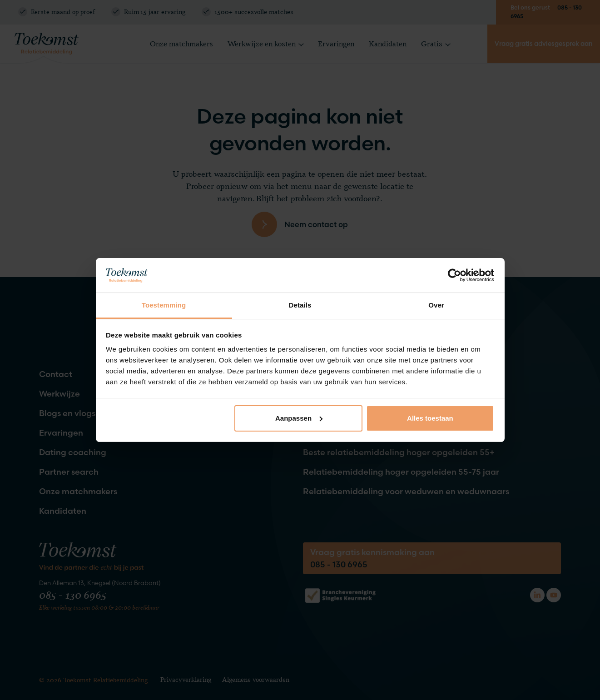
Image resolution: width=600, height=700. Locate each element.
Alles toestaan (430, 418)
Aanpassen (299, 418)
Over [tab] (436, 305)
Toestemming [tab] (164, 305)
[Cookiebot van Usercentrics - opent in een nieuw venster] (454, 275)
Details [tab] (300, 305)
